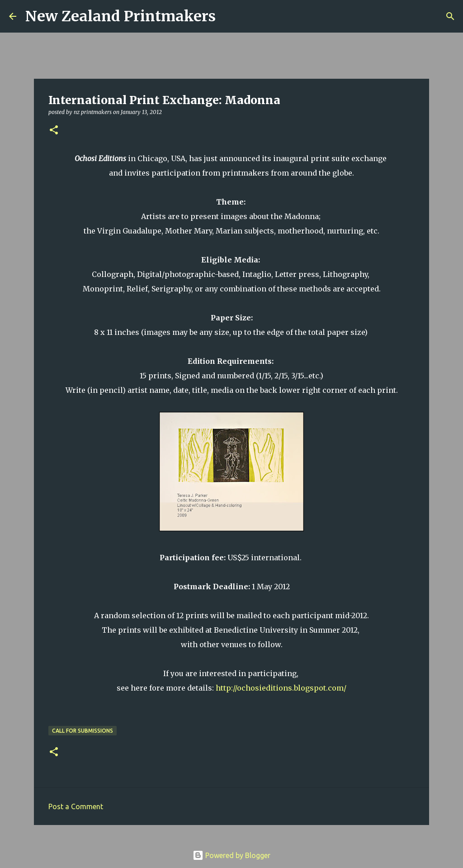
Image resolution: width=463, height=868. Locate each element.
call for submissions (83, 731)
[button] (54, 131)
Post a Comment (76, 806)
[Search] (228, 16)
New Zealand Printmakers (120, 16)
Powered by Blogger (231, 855)
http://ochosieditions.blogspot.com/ (281, 688)
